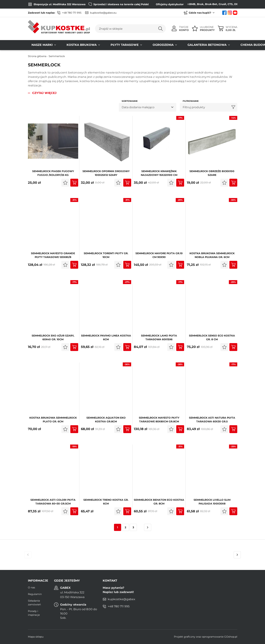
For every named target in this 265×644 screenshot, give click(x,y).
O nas (31, 587)
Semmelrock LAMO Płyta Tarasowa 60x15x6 (159, 337)
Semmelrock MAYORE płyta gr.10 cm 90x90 (159, 255)
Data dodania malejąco (138, 107)
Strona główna (37, 56)
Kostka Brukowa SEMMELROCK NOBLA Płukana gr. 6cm (212, 255)
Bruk (194, 4)
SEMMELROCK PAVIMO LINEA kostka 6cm (106, 337)
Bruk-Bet (205, 4)
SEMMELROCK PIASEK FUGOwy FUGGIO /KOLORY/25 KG (53, 173)
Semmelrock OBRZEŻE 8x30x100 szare (212, 173)
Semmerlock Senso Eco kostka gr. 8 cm (212, 337)
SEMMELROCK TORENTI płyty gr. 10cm (106, 255)
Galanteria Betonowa (175, 45)
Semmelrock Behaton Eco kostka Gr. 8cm (159, 502)
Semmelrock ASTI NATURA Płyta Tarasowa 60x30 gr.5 (212, 420)
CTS (224, 4)
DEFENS (234, 4)
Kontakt (249, 45)
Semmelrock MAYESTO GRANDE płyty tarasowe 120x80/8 (53, 255)
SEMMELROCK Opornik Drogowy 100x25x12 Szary (106, 173)
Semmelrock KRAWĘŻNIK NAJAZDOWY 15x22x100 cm (159, 173)
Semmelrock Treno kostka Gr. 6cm (106, 502)
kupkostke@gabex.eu (103, 13)
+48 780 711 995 (72, 13)
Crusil (216, 4)
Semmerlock (57, 56)
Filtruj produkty (194, 107)
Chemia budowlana (218, 45)
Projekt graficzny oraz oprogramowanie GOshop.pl (206, 637)
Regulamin (35, 594)
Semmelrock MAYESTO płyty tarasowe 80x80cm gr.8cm (159, 420)
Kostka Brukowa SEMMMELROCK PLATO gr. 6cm (53, 420)
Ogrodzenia (138, 45)
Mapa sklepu (36, 637)
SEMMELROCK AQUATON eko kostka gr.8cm (106, 420)
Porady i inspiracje (34, 613)
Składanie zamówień (34, 603)
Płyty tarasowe (107, 45)
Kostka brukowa (71, 45)
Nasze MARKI (38, 45)
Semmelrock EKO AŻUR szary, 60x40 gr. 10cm (53, 337)
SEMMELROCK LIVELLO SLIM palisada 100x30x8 (212, 502)
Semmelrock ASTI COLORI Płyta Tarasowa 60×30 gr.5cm (53, 502)
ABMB (185, 4)
